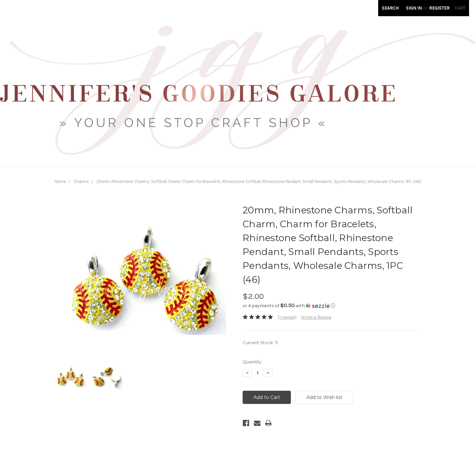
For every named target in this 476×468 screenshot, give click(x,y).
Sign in (414, 8)
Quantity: (252, 362)
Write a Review (316, 317)
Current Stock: (260, 342)
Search (390, 8)
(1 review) (287, 317)
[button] (333, 306)
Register (439, 8)
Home (60, 181)
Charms (81, 181)
